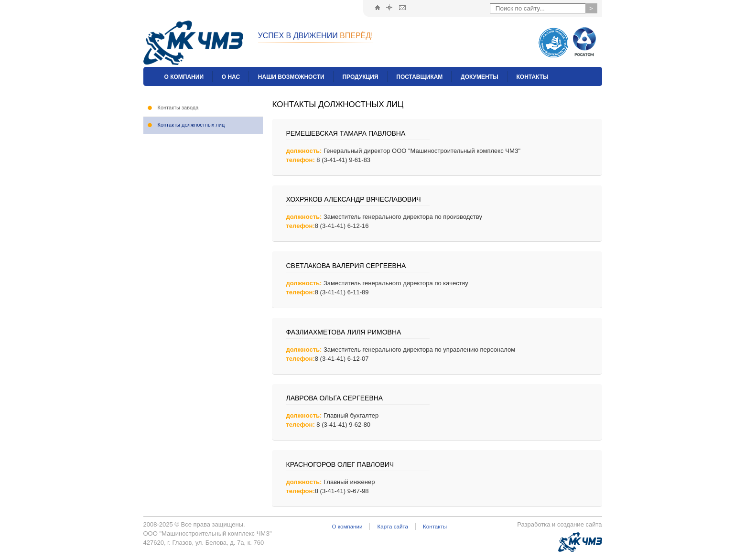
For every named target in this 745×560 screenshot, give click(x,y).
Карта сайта (393, 526)
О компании (347, 526)
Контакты (435, 526)
